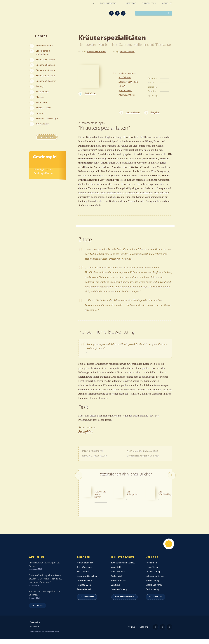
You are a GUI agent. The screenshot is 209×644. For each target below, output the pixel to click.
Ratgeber (40, 113)
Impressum (35, 632)
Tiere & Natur (42, 124)
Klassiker (40, 97)
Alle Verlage (156, 602)
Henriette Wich (84, 590)
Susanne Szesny (119, 595)
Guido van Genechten (87, 581)
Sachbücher (90, 93)
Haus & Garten (133, 112)
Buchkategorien (109, 3)
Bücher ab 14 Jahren (46, 81)
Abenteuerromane (45, 45)
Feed (111, 13)
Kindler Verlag (152, 586)
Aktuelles (167, 3)
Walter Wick (117, 581)
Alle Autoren (87, 602)
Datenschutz (36, 628)
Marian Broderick (85, 568)
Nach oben (169, 549)
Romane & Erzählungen (47, 118)
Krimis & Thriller (43, 108)
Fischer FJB (151, 568)
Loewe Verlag (152, 572)
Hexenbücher (42, 92)
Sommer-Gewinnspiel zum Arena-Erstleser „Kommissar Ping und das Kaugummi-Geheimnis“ (45, 584)
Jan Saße (116, 590)
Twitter (123, 13)
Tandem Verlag (153, 577)
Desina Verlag (152, 595)
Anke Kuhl (116, 572)
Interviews (131, 3)
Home (95, 3)
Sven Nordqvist (118, 577)
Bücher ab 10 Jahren (46, 70)
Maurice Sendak (119, 586)
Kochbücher (42, 102)
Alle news (38, 611)
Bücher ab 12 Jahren (46, 76)
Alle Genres (47, 137)
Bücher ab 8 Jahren (45, 65)
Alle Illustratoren (124, 602)
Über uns (144, 632)
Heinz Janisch (83, 577)
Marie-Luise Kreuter (97, 51)
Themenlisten (149, 3)
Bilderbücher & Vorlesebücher (43, 53)
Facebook (117, 13)
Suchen (169, 13)
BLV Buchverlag (127, 51)
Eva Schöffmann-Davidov (123, 568)
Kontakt (132, 632)
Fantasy (40, 86)
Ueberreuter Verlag (155, 581)
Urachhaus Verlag (154, 590)
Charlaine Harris (84, 586)
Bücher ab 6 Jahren (45, 60)
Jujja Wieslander (85, 572)
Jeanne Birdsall (84, 595)
